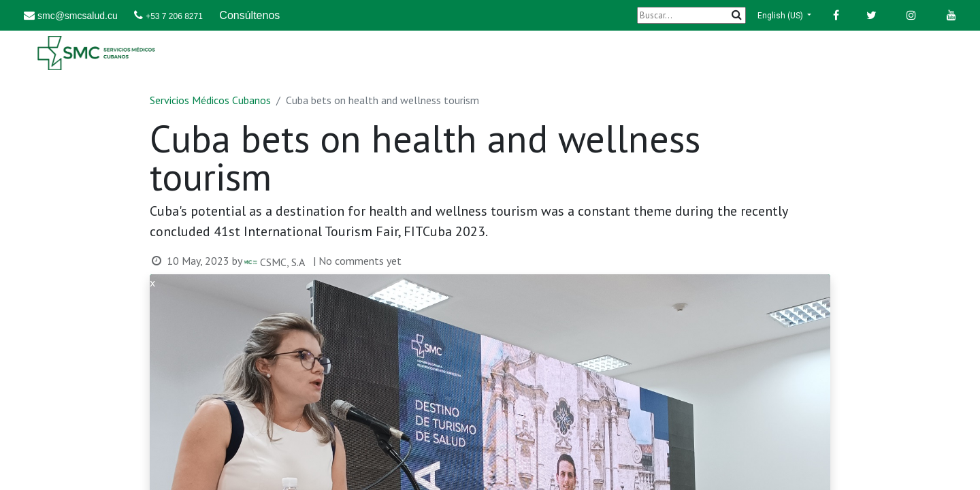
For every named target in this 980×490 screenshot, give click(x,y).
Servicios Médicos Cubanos (210, 100)
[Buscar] (691, 15)
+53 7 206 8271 (174, 16)
